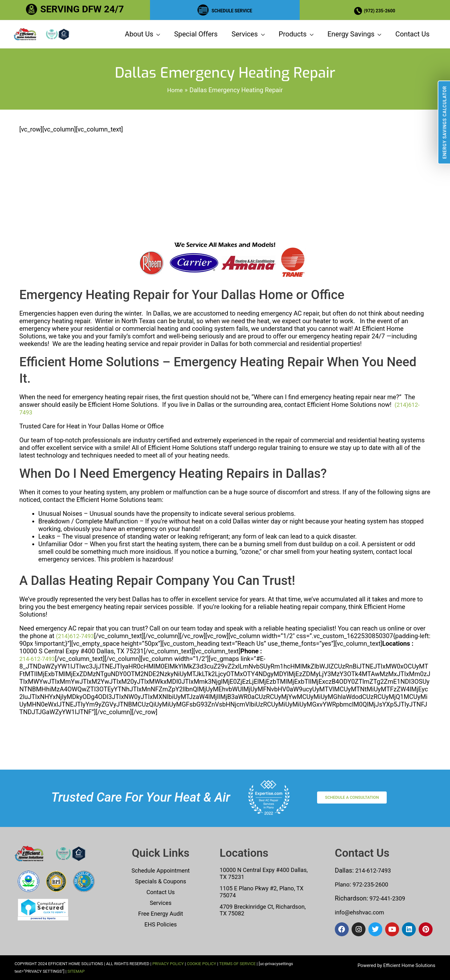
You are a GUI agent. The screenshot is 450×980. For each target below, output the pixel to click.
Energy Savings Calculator (445, 122)
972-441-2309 (388, 898)
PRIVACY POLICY (168, 964)
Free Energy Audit (161, 913)
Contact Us (160, 892)
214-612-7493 (39, 696)
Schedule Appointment (161, 870)
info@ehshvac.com (362, 912)
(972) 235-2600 (382, 9)
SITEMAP (76, 971)
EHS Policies (160, 924)
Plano (343, 884)
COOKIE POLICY (201, 964)
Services (161, 903)
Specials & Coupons (161, 881)
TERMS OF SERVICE (237, 964)
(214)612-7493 (77, 674)
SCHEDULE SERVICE (232, 9)
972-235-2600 (374, 884)
